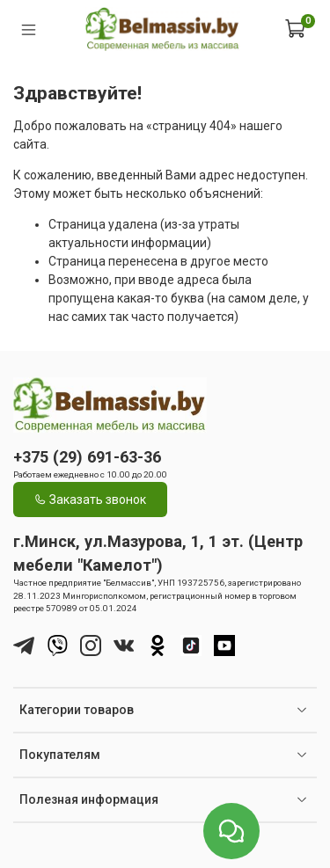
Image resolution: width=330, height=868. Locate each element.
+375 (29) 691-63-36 (87, 457)
